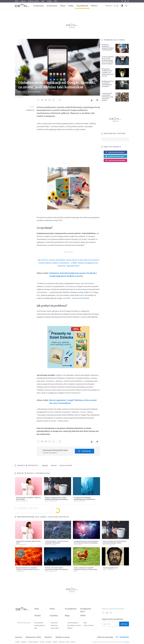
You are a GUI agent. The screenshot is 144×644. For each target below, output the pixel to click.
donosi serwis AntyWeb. (81, 298)
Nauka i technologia (34, 92)
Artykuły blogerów (40, 625)
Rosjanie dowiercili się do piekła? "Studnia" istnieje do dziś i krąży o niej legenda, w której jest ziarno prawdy (28, 569)
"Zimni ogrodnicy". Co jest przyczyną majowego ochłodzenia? (57, 542)
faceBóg (49, 1)
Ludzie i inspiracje (89, 625)
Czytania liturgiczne (73, 623)
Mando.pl (48, 637)
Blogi (43, 1)
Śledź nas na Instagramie (115, 160)
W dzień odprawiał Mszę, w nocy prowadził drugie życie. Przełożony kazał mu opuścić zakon (108, 61)
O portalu (17, 642)
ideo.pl (127, 642)
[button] (122, 6)
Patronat (73, 642)
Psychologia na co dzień (74, 625)
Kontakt (42, 642)
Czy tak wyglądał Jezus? (111, 568)
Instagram (128, 1)
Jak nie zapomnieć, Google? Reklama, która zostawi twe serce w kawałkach (73, 402)
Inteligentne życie (86, 610)
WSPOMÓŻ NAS (122, 637)
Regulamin (24, 642)
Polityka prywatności (33, 642)
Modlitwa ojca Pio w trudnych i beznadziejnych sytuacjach (108, 84)
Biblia (17, 1)
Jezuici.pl (19, 637)
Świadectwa (54, 625)
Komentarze (52, 6)
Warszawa (109, 6)
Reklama (55, 642)
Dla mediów (49, 642)
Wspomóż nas (85, 451)
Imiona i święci (55, 628)
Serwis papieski (39, 623)
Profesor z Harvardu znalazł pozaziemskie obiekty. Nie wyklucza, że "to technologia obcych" (57, 569)
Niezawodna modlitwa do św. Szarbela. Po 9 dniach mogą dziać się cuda (108, 72)
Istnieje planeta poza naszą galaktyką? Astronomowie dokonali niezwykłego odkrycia (86, 543)
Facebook (122, 1)
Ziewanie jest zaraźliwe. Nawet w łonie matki (28, 542)
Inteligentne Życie (21, 545)
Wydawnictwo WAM (33, 637)
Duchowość (54, 623)
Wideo (71, 6)
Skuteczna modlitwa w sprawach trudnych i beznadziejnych (108, 47)
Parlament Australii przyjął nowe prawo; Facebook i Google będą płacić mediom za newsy (73, 275)
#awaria (54, 465)
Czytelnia (54, 616)
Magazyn (23, 1)
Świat (75, 571)
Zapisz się (124, 624)
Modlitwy (70, 628)
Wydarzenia (39, 6)
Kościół (37, 616)
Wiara (63, 6)
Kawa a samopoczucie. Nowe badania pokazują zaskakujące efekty (56, 499)
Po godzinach (82, 6)
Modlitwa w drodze (34, 1)
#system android (66, 465)
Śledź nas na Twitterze (115, 156)
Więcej (94, 6)
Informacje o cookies (64, 642)
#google (45, 465)
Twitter (125, 1)
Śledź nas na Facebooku (115, 152)
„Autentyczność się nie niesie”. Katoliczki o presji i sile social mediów (108, 97)
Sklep (56, 1)
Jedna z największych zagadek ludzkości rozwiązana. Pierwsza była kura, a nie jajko (85, 569)
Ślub (36, 628)
